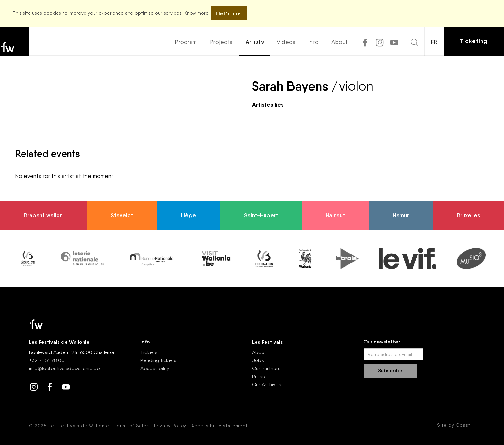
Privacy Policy (170, 426)
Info (313, 42)
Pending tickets (158, 360)
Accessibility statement (219, 426)
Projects (221, 42)
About (340, 42)
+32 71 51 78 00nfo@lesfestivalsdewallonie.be (64, 364)
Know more (197, 13)
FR (434, 42)
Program (186, 42)
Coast (463, 425)
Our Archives (267, 384)
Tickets (149, 352)
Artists (255, 42)
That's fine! (229, 13)
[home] (14, 41)
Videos (286, 42)
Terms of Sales (132, 426)
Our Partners (266, 368)
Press (258, 376)
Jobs (258, 360)
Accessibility (155, 368)
